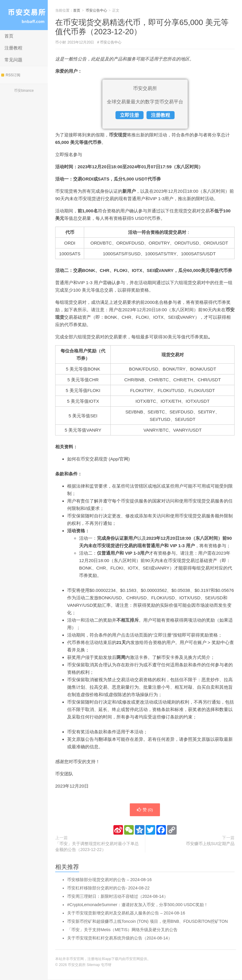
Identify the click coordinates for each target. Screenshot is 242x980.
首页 (9, 36)
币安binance (24, 91)
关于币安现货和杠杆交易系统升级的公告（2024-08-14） (120, 938)
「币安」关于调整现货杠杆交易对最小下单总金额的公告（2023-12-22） (97, 847)
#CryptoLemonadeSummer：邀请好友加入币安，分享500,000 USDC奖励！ (138, 905)
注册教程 (13, 48)
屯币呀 (106, 965)
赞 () (145, 810)
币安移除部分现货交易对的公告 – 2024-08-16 (109, 880)
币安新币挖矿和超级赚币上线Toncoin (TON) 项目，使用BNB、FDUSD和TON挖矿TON (147, 922)
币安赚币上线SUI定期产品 (210, 844)
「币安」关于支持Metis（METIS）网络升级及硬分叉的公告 (122, 930)
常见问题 (13, 60)
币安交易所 (24, 15)
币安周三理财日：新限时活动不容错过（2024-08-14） (118, 897)
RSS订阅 (11, 75)
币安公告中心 (96, 10)
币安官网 (133, 959)
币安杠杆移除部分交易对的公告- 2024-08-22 (108, 888)
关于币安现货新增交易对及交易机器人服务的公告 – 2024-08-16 (126, 913)
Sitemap (93, 965)
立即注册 (130, 115)
